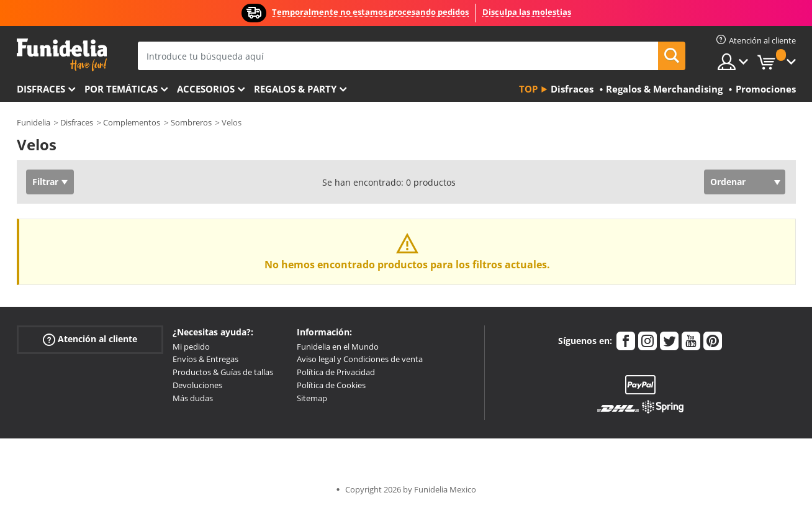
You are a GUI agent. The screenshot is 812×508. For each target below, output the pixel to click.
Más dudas (193, 398)
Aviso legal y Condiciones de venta (360, 359)
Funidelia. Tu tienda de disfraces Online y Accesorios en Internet (62, 55)
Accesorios (206, 89)
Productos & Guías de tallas (223, 372)
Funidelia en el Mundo (338, 347)
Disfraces (41, 89)
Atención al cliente (90, 339)
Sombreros (191, 122)
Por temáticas (121, 89)
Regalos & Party (295, 89)
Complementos (132, 122)
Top (528, 89)
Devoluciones (197, 385)
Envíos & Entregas (205, 359)
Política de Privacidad (336, 372)
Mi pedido (191, 347)
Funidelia (34, 122)
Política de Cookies (331, 385)
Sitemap (312, 398)
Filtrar (45, 182)
